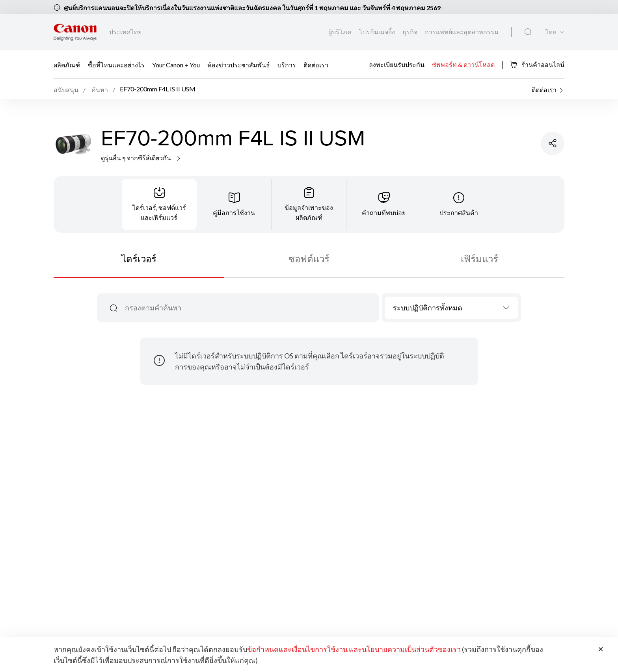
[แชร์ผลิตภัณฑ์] (553, 143)
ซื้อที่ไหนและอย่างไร (116, 65)
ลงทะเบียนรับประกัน (397, 64)
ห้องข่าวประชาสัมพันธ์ (239, 65)
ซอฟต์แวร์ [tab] (309, 259)
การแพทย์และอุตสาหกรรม (462, 32)
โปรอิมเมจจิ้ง (378, 32)
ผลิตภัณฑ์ (67, 65)
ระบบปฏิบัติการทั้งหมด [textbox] (428, 308)
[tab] (159, 204)
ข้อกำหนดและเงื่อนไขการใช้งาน (297, 649)
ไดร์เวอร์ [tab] (139, 259)
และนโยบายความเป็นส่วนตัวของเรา (405, 649)
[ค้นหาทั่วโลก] (528, 32)
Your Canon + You (176, 65)
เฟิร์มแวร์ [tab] (479, 259)
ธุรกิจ (410, 32)
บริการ (287, 65)
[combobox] (451, 308)
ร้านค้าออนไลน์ (537, 64)
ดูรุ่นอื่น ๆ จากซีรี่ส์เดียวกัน (141, 158)
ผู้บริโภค (341, 32)
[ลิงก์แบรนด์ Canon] (75, 32)
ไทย (551, 32)
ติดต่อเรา (316, 65)
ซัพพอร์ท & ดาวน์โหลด (463, 64)
